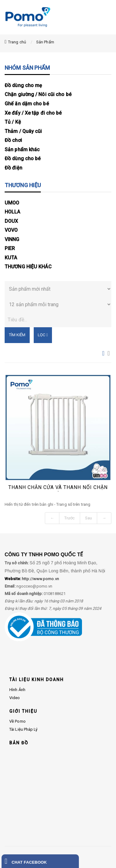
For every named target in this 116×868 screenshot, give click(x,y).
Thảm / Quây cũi (23, 131)
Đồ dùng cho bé (23, 159)
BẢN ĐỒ (19, 743)
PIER (10, 248)
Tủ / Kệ (13, 122)
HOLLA (13, 212)
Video (15, 698)
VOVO (11, 230)
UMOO (12, 203)
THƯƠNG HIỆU (23, 185)
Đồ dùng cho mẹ (23, 85)
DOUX (11, 221)
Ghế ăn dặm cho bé (27, 104)
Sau (88, 518)
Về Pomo (17, 721)
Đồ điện (13, 168)
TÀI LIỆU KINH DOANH (37, 680)
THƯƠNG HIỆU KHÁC (28, 267)
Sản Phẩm (45, 42)
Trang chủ (17, 42)
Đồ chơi (13, 140)
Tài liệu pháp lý (24, 729)
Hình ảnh (17, 690)
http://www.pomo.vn (32, 579)
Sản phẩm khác (22, 150)
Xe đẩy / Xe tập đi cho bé (33, 113)
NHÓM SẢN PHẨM (27, 68)
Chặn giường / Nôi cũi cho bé (38, 94)
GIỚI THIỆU (23, 711)
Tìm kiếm (17, 335)
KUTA (11, 258)
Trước (70, 518)
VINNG (12, 239)
